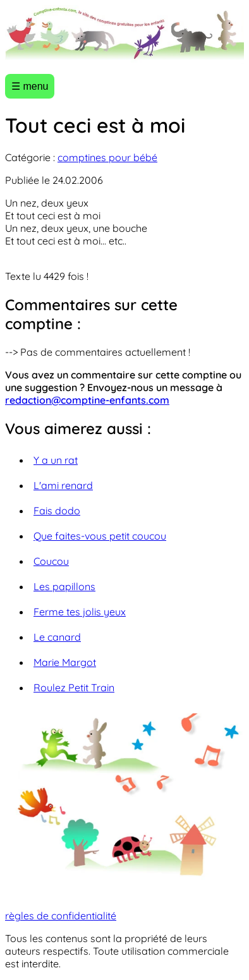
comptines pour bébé (107, 157)
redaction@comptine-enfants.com (87, 400)
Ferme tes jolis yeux (80, 612)
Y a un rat (56, 460)
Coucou (51, 561)
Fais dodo (57, 511)
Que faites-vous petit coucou (100, 536)
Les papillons (64, 586)
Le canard (57, 637)
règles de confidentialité (61, 916)
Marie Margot (65, 662)
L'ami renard (63, 485)
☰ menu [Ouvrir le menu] (30, 86)
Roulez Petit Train (74, 687)
